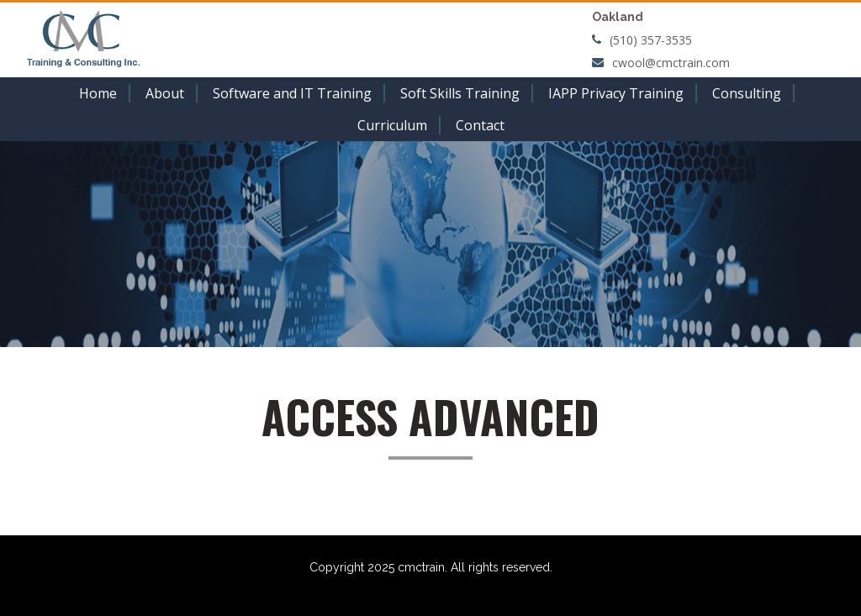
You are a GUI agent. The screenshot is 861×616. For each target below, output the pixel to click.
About (165, 93)
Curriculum (392, 125)
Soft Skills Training (460, 93)
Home (98, 93)
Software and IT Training (292, 93)
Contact (480, 125)
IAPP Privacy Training (616, 93)
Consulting (747, 93)
